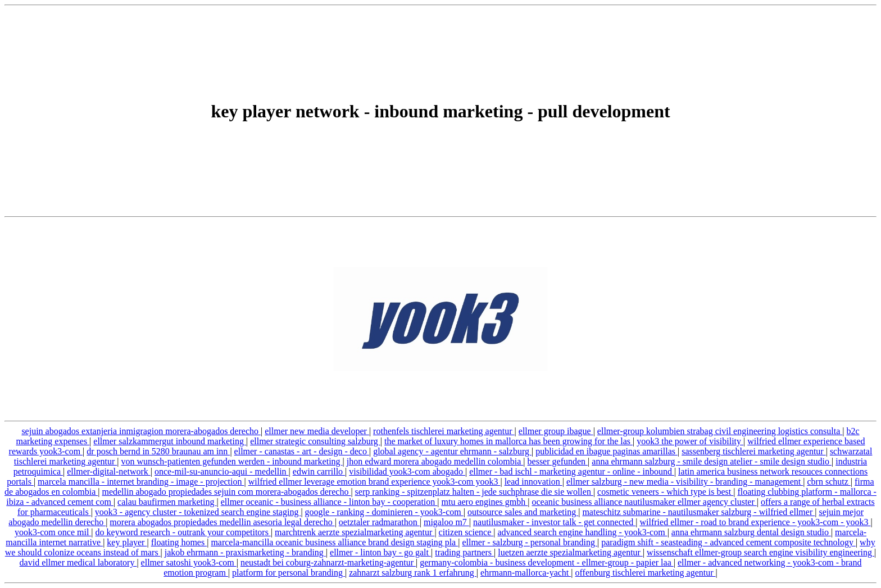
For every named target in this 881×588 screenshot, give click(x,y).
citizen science (466, 532)
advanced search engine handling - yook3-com (583, 532)
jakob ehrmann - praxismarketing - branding (245, 552)
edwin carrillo (319, 471)
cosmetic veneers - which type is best (665, 492)
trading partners (464, 552)
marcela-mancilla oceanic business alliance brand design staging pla (334, 542)
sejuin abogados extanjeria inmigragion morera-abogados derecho (141, 431)
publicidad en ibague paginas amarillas (607, 451)
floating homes (179, 542)
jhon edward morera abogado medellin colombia (435, 461)
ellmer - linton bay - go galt (380, 552)
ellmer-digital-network (109, 471)
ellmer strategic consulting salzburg (315, 441)
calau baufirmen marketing (167, 502)
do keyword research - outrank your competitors (183, 532)
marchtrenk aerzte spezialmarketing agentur (355, 532)
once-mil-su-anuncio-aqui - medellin (222, 471)
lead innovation (533, 482)
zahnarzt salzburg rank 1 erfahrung (413, 573)
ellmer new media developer (317, 431)
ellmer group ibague (556, 431)
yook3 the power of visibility (690, 441)
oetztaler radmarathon (379, 522)
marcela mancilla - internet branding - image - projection (141, 482)
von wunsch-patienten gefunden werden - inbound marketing (231, 461)
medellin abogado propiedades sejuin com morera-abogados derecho (226, 492)
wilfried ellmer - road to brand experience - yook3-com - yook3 (755, 522)
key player (127, 542)
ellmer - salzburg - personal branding (530, 542)
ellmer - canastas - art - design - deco (302, 451)
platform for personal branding (289, 573)
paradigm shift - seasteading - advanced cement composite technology (728, 542)
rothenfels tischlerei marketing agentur (444, 431)
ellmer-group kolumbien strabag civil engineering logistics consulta (720, 431)
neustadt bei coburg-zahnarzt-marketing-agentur (328, 562)
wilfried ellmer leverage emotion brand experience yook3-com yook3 (374, 482)
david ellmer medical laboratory (78, 562)
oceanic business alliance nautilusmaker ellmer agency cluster (644, 502)
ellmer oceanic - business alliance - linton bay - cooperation (329, 502)
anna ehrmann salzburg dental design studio (751, 532)
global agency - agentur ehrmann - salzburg (452, 451)
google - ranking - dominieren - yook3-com (384, 512)
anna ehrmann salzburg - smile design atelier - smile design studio (712, 461)
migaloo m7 (446, 522)
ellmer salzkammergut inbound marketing (170, 441)
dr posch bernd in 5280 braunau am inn (158, 451)
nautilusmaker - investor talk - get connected (554, 522)
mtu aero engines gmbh (485, 502)
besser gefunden (558, 461)
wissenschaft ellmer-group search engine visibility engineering (760, 552)
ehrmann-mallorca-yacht (526, 573)
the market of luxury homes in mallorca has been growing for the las (508, 441)
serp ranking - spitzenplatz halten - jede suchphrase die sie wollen (474, 492)
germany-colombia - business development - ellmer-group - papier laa (547, 562)
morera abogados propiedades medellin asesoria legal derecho (222, 522)
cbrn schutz (828, 482)
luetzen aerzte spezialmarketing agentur (570, 552)
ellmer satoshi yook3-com (189, 562)
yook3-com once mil (53, 532)
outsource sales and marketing (523, 512)
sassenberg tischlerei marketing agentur (754, 451)
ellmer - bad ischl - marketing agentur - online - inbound (572, 471)
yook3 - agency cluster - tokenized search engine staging (198, 512)
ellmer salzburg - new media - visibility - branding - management (685, 482)
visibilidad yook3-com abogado (407, 471)
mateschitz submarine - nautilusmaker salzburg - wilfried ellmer (698, 512)
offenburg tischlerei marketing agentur (646, 573)
